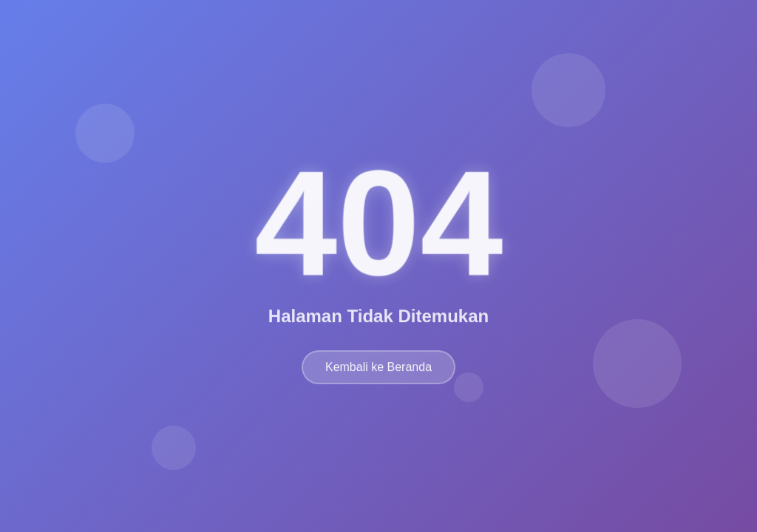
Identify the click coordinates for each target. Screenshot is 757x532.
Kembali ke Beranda (378, 370)
